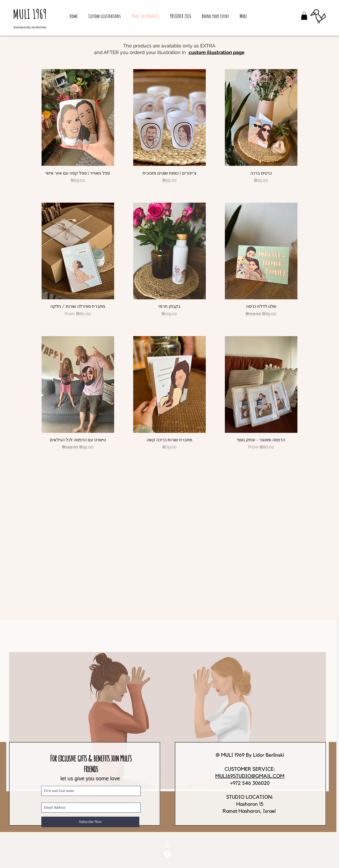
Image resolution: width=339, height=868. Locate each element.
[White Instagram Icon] (167, 845)
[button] (304, 16)
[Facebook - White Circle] (167, 854)
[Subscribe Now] (90, 822)
